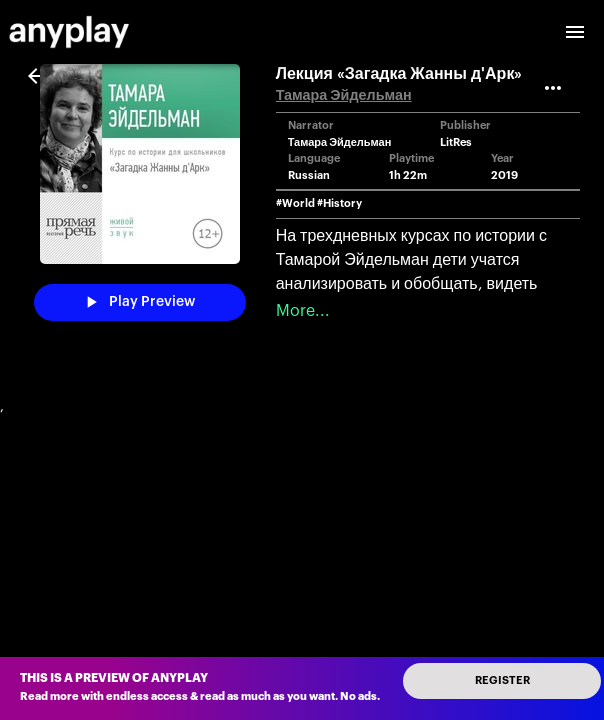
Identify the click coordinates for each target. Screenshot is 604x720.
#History (339, 203)
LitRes (456, 142)
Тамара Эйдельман (344, 95)
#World (295, 203)
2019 (504, 175)
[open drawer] (575, 32)
